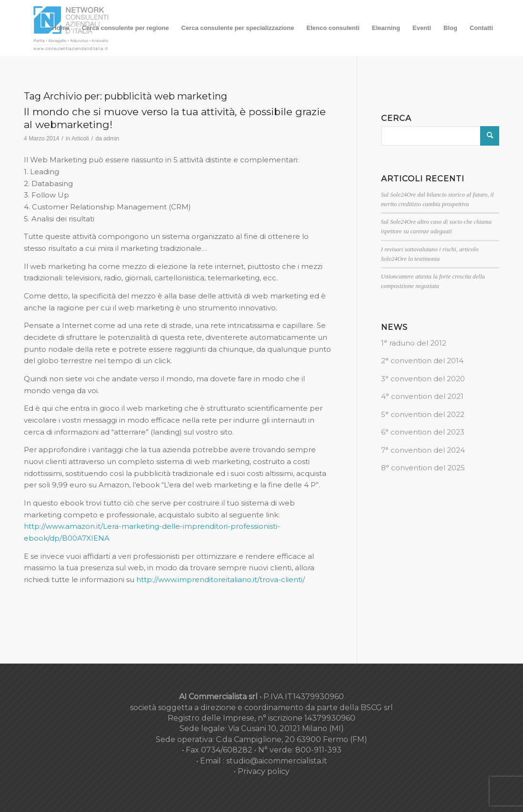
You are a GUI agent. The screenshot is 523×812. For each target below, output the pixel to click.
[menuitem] (61, 28)
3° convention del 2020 (423, 379)
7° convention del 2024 (423, 450)
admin (111, 139)
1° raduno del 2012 (414, 343)
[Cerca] (440, 136)
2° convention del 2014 (422, 361)
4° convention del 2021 (422, 396)
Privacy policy (264, 771)
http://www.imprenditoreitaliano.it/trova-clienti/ (221, 579)
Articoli (80, 139)
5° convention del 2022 (423, 414)
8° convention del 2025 (423, 468)
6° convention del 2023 (423, 432)
